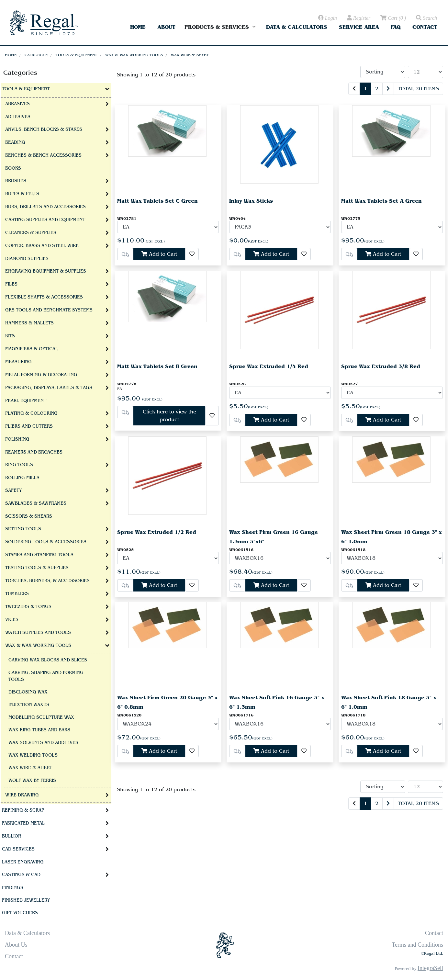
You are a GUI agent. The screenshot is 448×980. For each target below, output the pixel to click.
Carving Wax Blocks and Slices (48, 660)
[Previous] (354, 89)
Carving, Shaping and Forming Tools (46, 676)
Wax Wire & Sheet (190, 55)
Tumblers (17, 594)
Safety (13, 490)
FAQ (396, 27)
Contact (425, 27)
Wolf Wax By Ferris (32, 781)
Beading (15, 142)
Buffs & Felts (22, 194)
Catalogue (36, 55)
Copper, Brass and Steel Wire (42, 246)
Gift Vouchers (20, 913)
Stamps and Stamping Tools (39, 555)
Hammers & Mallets (29, 323)
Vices (12, 620)
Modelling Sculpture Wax (41, 717)
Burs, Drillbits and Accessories (45, 207)
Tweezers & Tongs (28, 607)
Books (13, 168)
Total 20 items (418, 89)
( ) (393, 18)
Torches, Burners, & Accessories (47, 581)
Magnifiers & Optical (32, 349)
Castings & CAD (21, 875)
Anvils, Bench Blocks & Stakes (44, 130)
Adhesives (18, 117)
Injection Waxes (29, 705)
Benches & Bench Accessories (43, 155)
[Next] (388, 89)
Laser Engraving (23, 862)
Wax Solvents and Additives (43, 743)
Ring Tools (19, 465)
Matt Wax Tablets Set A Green (381, 201)
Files (11, 284)
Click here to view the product (169, 416)
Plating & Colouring (31, 413)
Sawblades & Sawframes (36, 503)
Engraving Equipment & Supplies (46, 271)
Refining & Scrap (23, 810)
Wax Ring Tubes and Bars (39, 730)
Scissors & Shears (29, 516)
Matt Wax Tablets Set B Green (157, 366)
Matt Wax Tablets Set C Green (157, 201)
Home (138, 27)
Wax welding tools (33, 755)
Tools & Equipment (76, 55)
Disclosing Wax (28, 692)
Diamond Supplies (27, 259)
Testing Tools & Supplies (37, 568)
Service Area (359, 27)
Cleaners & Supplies (31, 233)
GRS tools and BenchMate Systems (49, 310)
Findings (13, 888)
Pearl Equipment (26, 401)
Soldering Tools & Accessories (46, 542)
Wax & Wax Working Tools (134, 55)
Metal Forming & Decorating (41, 375)
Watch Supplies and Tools (38, 633)
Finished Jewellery (26, 900)
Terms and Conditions (417, 945)
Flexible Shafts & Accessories (44, 297)
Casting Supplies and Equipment (45, 220)
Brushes (16, 181)
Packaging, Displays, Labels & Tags (49, 388)
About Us (16, 945)
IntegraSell (430, 968)
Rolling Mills (22, 478)
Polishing (17, 439)
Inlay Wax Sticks (251, 201)
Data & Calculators (297, 27)
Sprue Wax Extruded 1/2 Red (157, 532)
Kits (10, 336)
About (166, 27)
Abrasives (17, 104)
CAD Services (18, 849)
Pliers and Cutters (29, 426)
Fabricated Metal (23, 823)
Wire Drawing (22, 795)
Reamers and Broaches (34, 452)
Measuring (18, 362)
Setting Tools (23, 529)
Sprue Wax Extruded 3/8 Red (381, 366)
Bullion (12, 836)
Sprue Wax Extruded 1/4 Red (269, 366)
